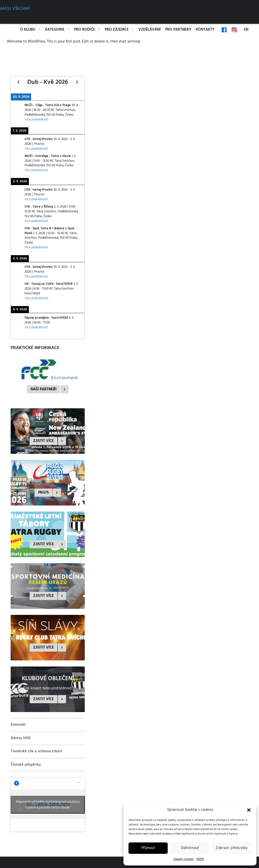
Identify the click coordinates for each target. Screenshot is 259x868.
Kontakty (205, 30)
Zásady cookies (184, 859)
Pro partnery (178, 30)
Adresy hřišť (21, 738)
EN (246, 30)
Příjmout (148, 848)
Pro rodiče (85, 30)
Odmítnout (190, 848)
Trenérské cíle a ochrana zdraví (36, 751)
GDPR (200, 859)
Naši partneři (44, 389)
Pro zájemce (117, 30)
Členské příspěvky (26, 765)
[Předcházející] (18, 82)
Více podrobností (36, 120)
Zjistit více (44, 441)
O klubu (28, 30)
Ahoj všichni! (15, 9)
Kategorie (55, 30)
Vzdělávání (149, 30)
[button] (249, 810)
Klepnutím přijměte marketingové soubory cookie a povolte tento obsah (48, 805)
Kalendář (18, 725)
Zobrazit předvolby (232, 848)
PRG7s (44, 493)
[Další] (77, 82)
